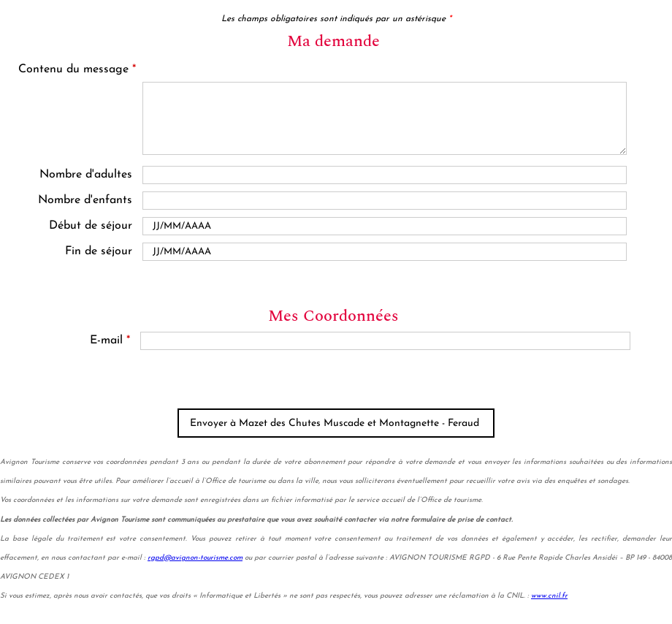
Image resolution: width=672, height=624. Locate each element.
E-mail (110, 340)
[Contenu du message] (385, 118)
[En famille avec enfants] (385, 201)
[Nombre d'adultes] (385, 175)
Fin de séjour (99, 251)
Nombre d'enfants (85, 200)
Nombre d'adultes (86, 175)
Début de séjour (91, 226)
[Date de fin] (385, 252)
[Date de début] (385, 226)
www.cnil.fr (549, 596)
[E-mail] (385, 341)
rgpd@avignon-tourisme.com (195, 558)
